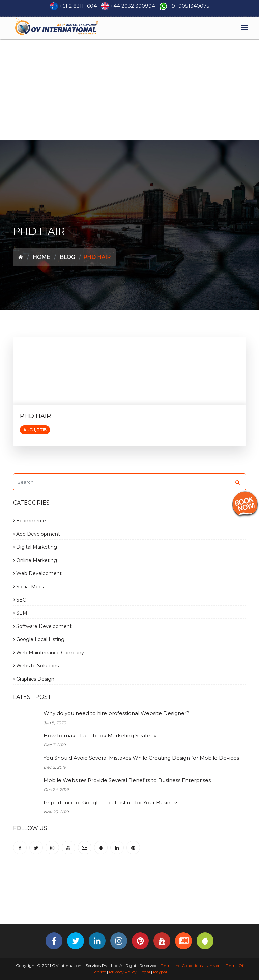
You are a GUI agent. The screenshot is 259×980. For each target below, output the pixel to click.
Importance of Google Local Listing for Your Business (111, 802)
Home (41, 257)
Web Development (37, 573)
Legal (145, 972)
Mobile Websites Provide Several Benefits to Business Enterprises (127, 780)
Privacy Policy (123, 972)
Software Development (42, 626)
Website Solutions (36, 666)
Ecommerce (30, 521)
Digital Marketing (35, 547)
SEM (20, 613)
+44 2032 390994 (133, 6)
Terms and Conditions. (182, 966)
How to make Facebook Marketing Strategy (100, 736)
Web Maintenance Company (49, 653)
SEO (20, 600)
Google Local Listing (39, 639)
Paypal (160, 972)
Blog (67, 257)
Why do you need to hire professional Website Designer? (116, 713)
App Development (37, 534)
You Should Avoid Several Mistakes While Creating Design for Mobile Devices (141, 758)
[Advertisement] (129, 90)
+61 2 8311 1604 (78, 6)
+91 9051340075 (189, 6)
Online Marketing (35, 560)
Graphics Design (34, 679)
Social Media (29, 587)
